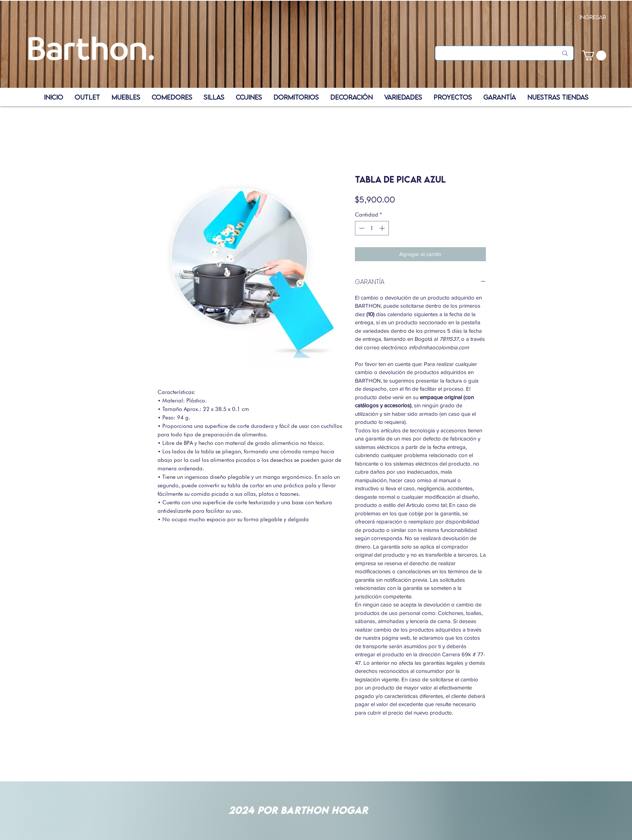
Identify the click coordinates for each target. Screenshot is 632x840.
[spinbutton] (372, 228)
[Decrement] (361, 228)
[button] (594, 56)
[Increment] (383, 228)
